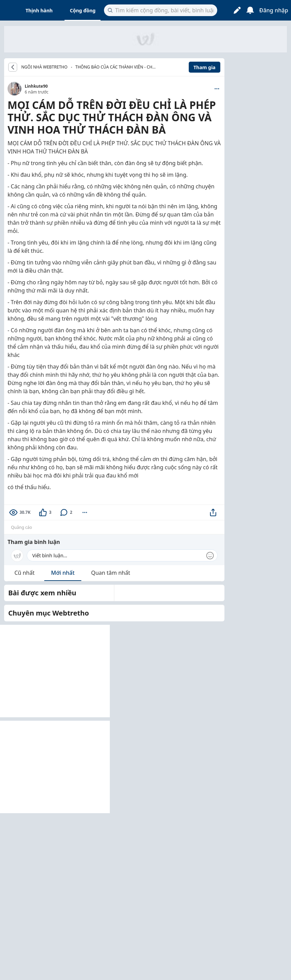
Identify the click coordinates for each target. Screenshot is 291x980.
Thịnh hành (39, 10)
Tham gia (205, 67)
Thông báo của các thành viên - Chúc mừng (117, 68)
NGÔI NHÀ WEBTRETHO (44, 67)
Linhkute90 (36, 86)
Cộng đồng (83, 10)
